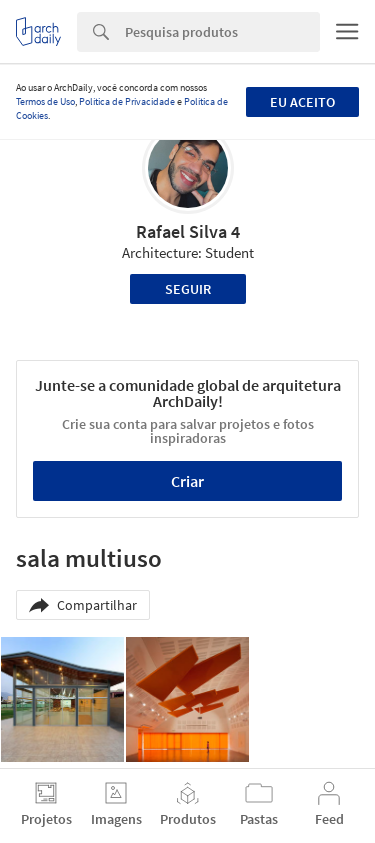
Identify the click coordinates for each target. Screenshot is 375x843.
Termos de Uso (45, 101)
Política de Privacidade (127, 101)
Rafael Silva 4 (188, 231)
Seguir (188, 289)
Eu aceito (302, 102)
